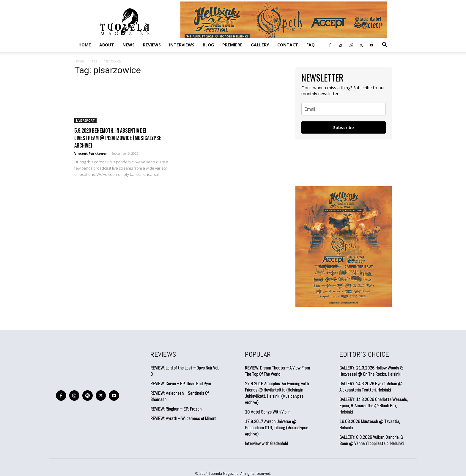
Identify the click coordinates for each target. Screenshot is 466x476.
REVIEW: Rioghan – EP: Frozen (176, 409)
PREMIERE (232, 45)
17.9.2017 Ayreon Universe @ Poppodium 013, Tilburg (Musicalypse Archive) (277, 428)
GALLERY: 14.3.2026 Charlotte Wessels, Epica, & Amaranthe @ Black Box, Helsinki (374, 406)
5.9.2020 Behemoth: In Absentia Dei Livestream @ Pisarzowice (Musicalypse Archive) (118, 138)
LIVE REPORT (85, 120)
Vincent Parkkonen (91, 153)
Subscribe (344, 127)
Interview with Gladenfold (266, 443)
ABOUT (107, 45)
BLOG (208, 45)
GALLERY (260, 45)
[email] (344, 109)
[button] (385, 45)
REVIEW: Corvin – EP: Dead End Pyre (181, 384)
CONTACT (288, 45)
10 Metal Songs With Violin (268, 412)
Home (85, 45)
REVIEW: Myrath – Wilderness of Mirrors (183, 418)
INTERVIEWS (182, 45)
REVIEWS (152, 45)
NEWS (129, 45)
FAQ (311, 45)
